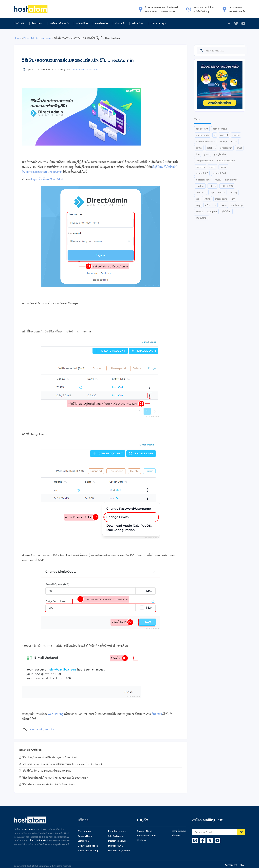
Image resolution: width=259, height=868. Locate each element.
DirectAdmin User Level (37, 38)
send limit (50, 729)
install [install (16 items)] (212, 167)
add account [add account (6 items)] (202, 129)
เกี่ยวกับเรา (139, 23)
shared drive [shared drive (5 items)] (221, 199)
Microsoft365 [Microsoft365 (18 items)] (202, 173)
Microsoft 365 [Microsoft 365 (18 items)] (219, 173)
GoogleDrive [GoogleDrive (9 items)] (220, 154)
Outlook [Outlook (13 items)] (213, 186)
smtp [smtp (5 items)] (198, 205)
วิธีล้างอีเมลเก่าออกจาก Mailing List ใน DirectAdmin (49, 784)
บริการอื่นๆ (83, 23)
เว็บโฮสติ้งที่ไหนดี (37, 841)
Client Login (159, 23)
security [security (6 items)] (233, 192)
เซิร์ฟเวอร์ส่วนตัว (60, 23)
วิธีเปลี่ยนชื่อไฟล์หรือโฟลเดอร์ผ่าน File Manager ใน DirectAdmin (55, 778)
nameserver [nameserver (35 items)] (231, 180)
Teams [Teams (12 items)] (224, 205)
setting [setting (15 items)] (207, 199)
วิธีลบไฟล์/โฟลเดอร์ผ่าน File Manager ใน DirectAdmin (50, 757)
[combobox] (222, 50)
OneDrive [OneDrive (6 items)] (200, 186)
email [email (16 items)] (239, 148)
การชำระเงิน (102, 23)
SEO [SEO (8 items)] (197, 199)
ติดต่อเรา (157, 714)
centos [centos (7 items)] (199, 148)
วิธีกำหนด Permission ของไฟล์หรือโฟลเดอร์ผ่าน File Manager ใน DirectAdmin (62, 764)
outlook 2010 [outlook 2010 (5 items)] (227, 186)
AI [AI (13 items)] (215, 135)
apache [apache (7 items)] (236, 135)
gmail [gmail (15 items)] (207, 154)
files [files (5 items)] (198, 154)
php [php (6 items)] (212, 192)
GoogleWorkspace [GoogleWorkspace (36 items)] (204, 160)
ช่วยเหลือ (121, 23)
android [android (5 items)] (224, 135)
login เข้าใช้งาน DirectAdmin (48, 179)
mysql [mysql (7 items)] (218, 180)
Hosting (28, 829)
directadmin (37, 729)
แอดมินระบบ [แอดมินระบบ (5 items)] (202, 218)
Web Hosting (56, 714)
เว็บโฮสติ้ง (20, 23)
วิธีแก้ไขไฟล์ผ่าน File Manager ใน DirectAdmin (46, 771)
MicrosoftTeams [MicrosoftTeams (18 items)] (203, 180)
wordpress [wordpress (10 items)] (212, 211)
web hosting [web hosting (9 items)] (237, 205)
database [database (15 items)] (211, 148)
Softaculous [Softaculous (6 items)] (211, 205)
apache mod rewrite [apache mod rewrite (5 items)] (205, 141)
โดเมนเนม (39, 23)
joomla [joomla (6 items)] (223, 167)
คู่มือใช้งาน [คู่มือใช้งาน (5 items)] (226, 211)
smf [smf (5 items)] (233, 199)
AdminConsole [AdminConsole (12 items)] (203, 135)
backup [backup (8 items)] (223, 141)
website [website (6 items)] (199, 211)
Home (17, 38)
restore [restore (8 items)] (222, 192)
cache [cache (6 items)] (234, 141)
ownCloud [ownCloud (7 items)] (201, 192)
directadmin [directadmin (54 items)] (226, 148)
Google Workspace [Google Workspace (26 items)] (226, 160)
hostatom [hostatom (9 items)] (200, 167)
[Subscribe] (241, 832)
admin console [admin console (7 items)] (220, 129)
